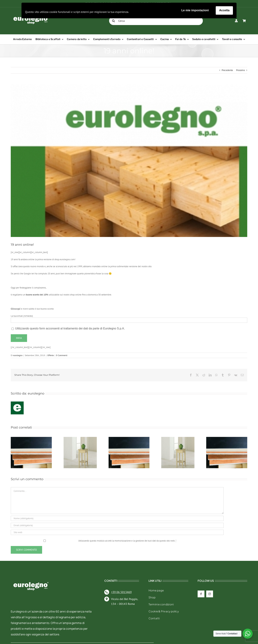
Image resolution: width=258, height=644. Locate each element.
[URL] (117, 532)
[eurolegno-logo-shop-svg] (31, 576)
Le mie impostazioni (195, 10)
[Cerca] (156, 21)
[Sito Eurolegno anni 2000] (129, 161)
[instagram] (210, 594)
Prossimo (241, 70)
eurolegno (18, 355)
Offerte (51, 355)
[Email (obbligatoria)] (117, 525)
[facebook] (201, 594)
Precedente (227, 70)
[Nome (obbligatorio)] (117, 518)
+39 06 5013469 (121, 592)
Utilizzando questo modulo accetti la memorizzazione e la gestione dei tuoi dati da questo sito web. (127, 541)
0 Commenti (62, 355)
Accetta (224, 10)
